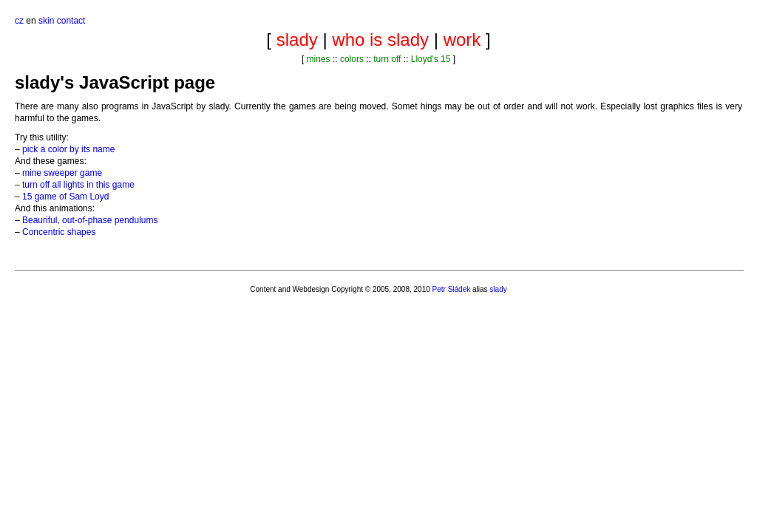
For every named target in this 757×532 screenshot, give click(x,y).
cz (19, 21)
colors (352, 59)
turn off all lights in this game (78, 185)
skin (46, 21)
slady (297, 40)
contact (71, 21)
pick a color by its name (68, 149)
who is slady (380, 40)
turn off (387, 59)
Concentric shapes (59, 232)
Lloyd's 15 (431, 59)
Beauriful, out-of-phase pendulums (90, 220)
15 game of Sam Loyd (65, 197)
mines (319, 59)
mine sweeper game (62, 173)
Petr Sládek (452, 289)
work (462, 40)
